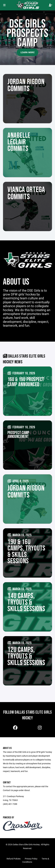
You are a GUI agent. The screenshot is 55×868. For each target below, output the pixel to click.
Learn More (27, 52)
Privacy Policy (31, 859)
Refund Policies (14, 859)
